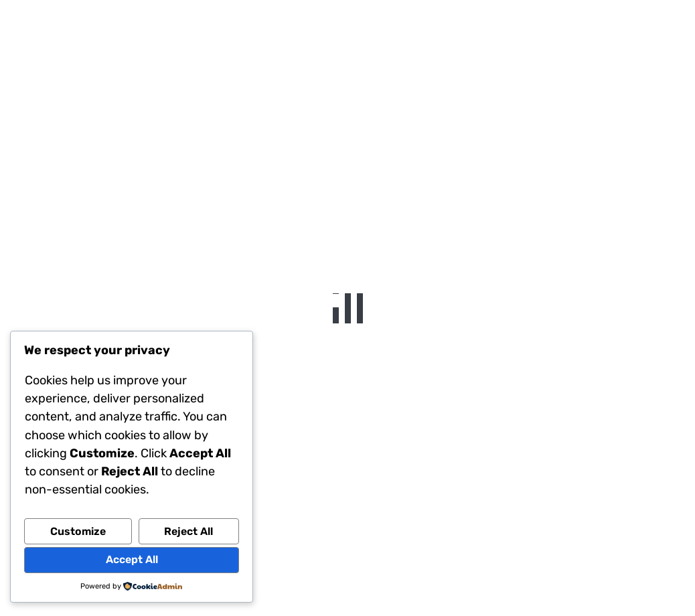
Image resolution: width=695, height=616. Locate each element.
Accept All (132, 559)
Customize (78, 531)
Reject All (188, 531)
